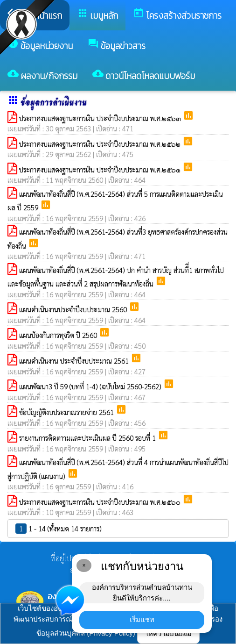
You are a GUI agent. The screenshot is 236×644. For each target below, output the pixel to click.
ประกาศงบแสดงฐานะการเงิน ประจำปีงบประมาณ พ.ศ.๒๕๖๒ (101, 144)
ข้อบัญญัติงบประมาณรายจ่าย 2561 (67, 412)
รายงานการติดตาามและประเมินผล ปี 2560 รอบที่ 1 (88, 438)
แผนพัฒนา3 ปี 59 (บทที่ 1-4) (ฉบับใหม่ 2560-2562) (91, 386)
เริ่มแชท (142, 619)
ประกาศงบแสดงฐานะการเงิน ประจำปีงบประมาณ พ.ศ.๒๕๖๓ (101, 118)
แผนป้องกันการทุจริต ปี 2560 (59, 335)
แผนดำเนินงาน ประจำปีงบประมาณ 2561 (75, 361)
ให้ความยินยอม (168, 633)
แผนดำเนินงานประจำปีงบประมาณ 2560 (74, 309)
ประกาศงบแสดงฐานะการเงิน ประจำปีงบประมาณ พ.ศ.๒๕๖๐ (101, 502)
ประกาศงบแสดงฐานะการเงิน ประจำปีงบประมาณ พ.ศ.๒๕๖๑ (101, 169)
